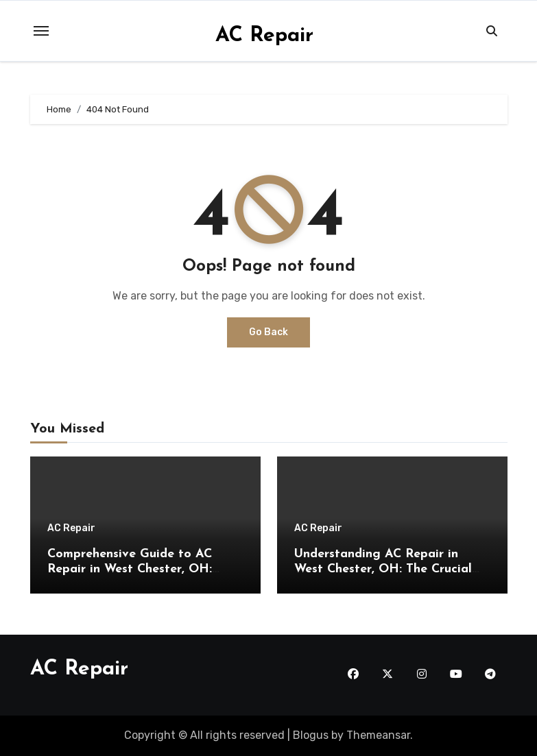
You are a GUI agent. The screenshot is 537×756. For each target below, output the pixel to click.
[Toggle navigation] (41, 31)
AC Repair (264, 36)
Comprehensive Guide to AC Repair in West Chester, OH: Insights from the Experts (130, 569)
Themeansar (378, 735)
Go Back (268, 332)
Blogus (311, 735)
